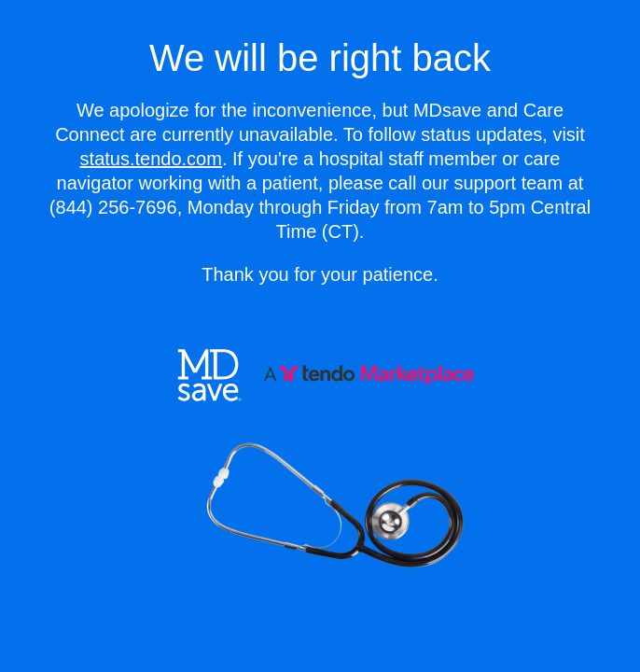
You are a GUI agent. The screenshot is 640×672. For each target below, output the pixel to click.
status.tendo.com (151, 159)
